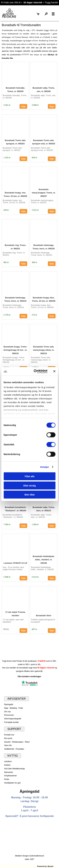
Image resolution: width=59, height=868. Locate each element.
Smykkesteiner (10, 776)
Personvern (9, 715)
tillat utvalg (29, 485)
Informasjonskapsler (13, 719)
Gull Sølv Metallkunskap (14, 769)
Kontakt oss (9, 735)
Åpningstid (9, 704)
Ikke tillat (29, 495)
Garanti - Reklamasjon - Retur (17, 742)
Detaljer (45, 467)
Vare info (8, 745)
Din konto (8, 738)
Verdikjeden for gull (12, 783)
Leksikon (8, 761)
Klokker (7, 765)
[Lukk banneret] (54, 371)
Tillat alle (30, 476)
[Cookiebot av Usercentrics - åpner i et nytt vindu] (35, 371)
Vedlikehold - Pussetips (14, 749)
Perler (7, 779)
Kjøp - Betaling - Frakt (13, 708)
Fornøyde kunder (11, 722)
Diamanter (8, 772)
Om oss (7, 712)
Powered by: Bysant (45, 866)
